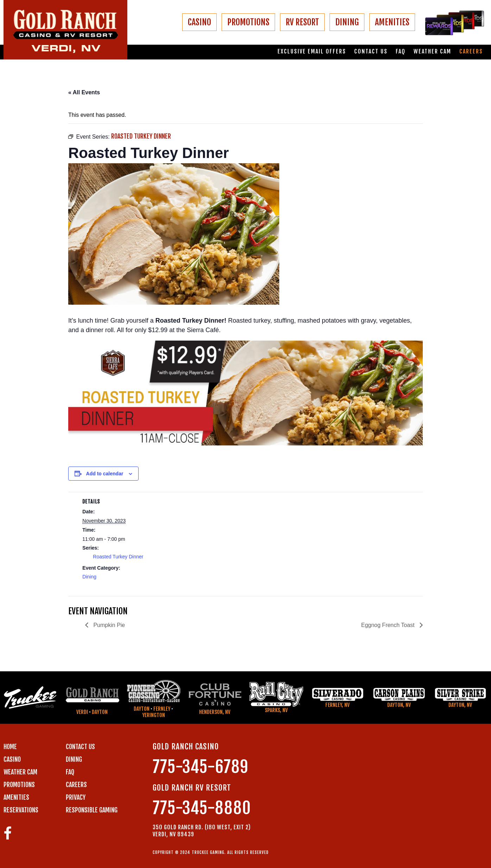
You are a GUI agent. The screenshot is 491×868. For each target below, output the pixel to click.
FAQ (401, 52)
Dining (89, 577)
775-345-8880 (202, 808)
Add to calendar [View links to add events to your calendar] (105, 474)
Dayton (100, 712)
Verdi (82, 712)
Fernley (162, 709)
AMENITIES (392, 22)
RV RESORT (302, 22)
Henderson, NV (215, 712)
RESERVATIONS (21, 810)
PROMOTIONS (248, 22)
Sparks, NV (276, 710)
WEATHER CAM (20, 772)
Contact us (371, 52)
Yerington (154, 715)
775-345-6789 (200, 767)
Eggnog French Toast (389, 625)
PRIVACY (76, 797)
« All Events (84, 92)
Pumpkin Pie (108, 625)
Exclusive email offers (312, 52)
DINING (347, 22)
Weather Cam (432, 52)
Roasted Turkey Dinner (118, 557)
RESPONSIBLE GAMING (92, 810)
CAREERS (76, 785)
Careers (471, 52)
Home (10, 747)
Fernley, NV (337, 705)
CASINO (199, 22)
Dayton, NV (399, 705)
